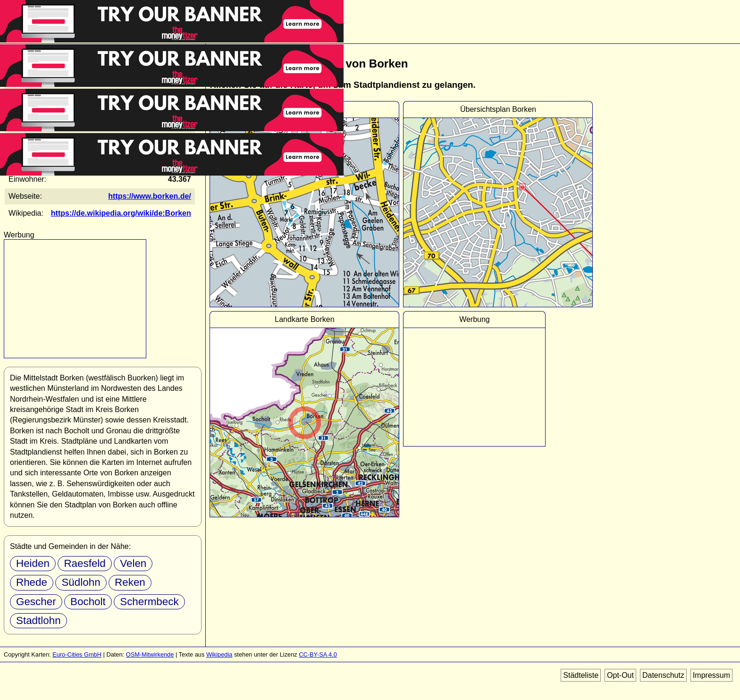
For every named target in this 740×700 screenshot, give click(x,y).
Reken (130, 582)
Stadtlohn (38, 620)
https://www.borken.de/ (149, 196)
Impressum (711, 675)
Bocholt (88, 602)
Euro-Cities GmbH (77, 654)
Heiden (33, 563)
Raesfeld (84, 563)
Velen (133, 563)
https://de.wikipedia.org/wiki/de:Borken (121, 213)
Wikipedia (219, 654)
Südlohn (81, 582)
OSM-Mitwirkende (150, 654)
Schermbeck (149, 602)
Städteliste (581, 675)
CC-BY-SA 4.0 (318, 654)
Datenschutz (663, 675)
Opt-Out (620, 675)
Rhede (32, 582)
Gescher (36, 602)
